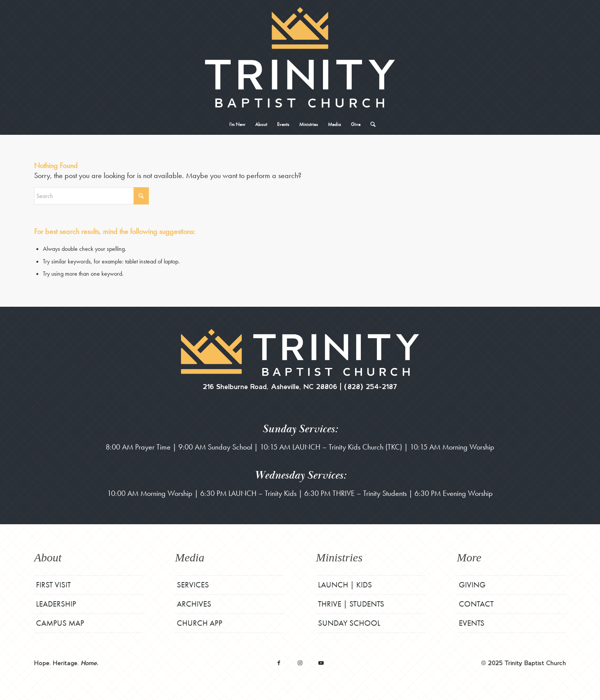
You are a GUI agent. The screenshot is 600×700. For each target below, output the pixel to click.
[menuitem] (237, 124)
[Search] (370, 124)
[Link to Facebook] (279, 663)
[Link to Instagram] (300, 663)
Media (190, 557)
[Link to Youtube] (321, 663)
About (48, 557)
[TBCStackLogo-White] (300, 57)
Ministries (339, 557)
